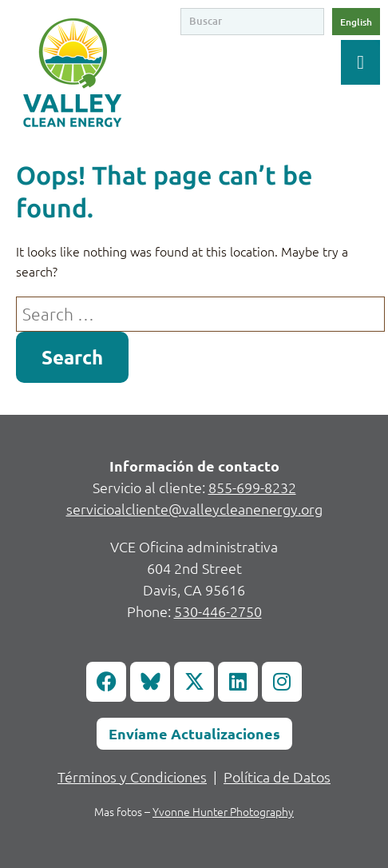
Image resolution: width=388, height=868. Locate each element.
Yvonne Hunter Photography (223, 811)
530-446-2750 (218, 611)
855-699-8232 (252, 487)
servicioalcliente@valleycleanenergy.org (194, 509)
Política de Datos (277, 776)
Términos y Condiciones (132, 776)
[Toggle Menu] (360, 62)
